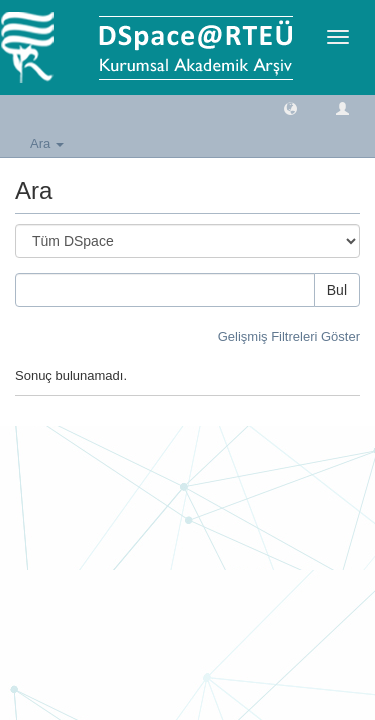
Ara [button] (47, 143)
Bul (337, 290)
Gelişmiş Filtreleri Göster (289, 336)
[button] (290, 107)
